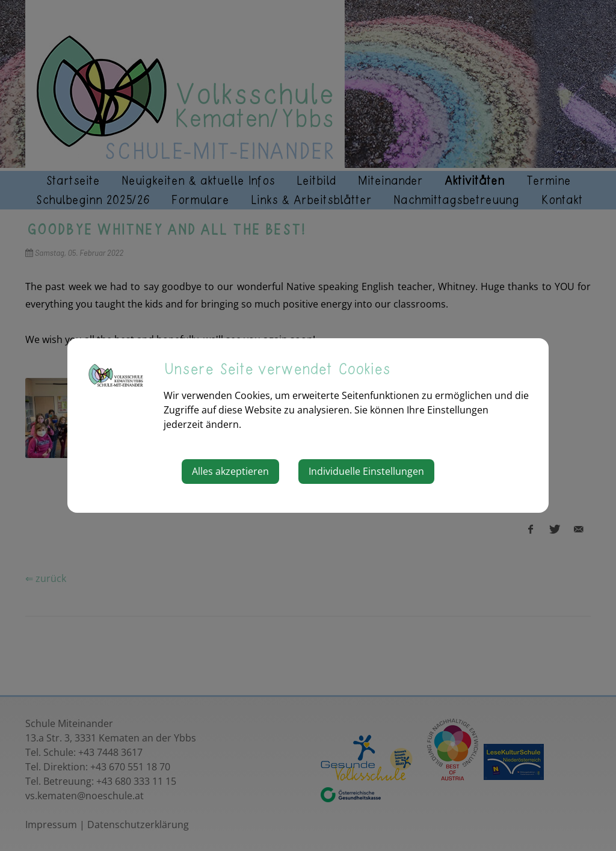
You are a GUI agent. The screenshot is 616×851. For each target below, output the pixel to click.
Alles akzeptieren (230, 471)
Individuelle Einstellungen (366, 471)
